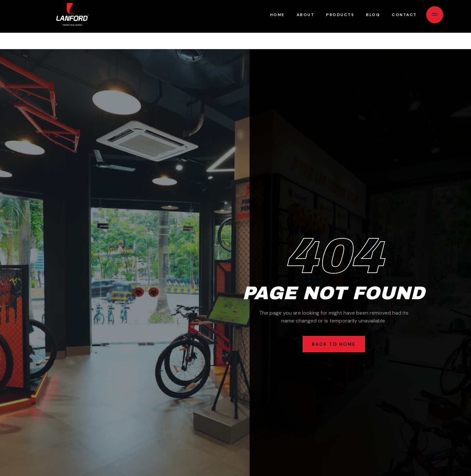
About (306, 15)
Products (340, 15)
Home (278, 15)
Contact (404, 15)
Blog (373, 15)
